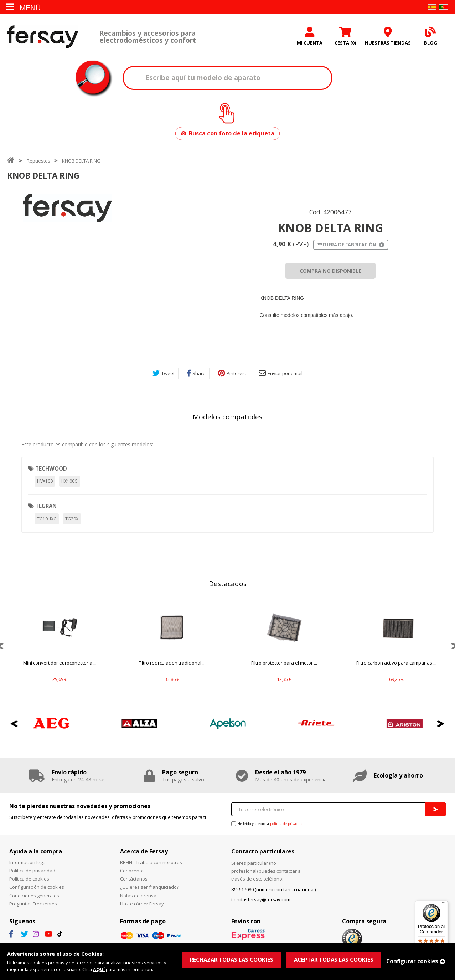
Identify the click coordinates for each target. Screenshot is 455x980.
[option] (67, 208)
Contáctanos (134, 879)
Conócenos (132, 871)
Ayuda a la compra (36, 851)
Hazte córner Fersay (142, 904)
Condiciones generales (34, 896)
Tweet (164, 373)
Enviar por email (281, 373)
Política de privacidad (32, 871)
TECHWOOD (51, 468)
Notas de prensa (138, 896)
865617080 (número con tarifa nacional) (273, 889)
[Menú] (444, 904)
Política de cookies (29, 879)
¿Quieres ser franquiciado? (149, 887)
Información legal (28, 862)
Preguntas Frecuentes (33, 904)
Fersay (43, 37)
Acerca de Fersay (144, 851)
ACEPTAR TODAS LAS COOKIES (334, 960)
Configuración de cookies (37, 887)
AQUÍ (99, 969)
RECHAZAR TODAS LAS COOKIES (232, 960)
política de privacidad (287, 824)
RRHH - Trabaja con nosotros (151, 862)
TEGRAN (46, 506)
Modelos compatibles (227, 417)
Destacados (228, 584)
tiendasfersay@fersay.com (261, 899)
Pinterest (232, 373)
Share (196, 373)
